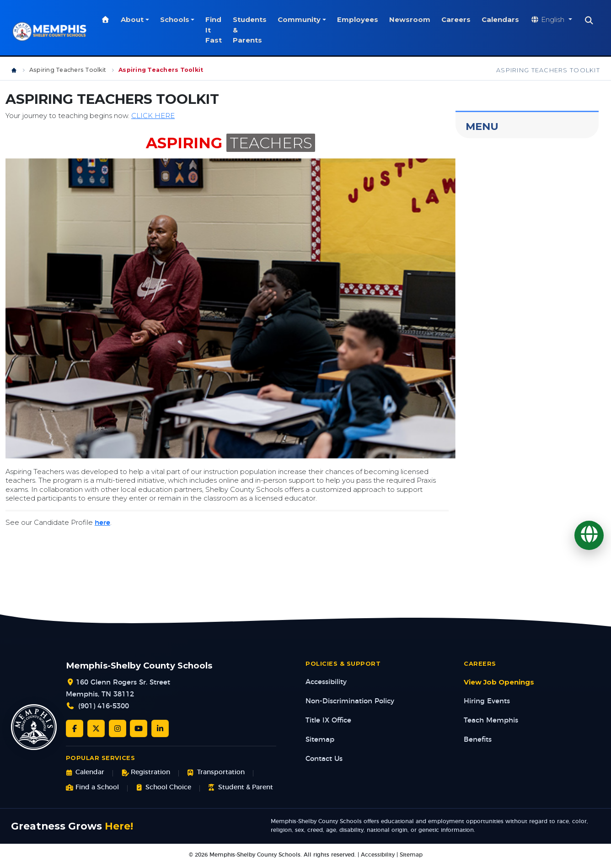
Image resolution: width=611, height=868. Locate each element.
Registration (146, 773)
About (143, 20)
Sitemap (320, 740)
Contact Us (324, 759)
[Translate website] (562, 20)
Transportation (216, 773)
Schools (185, 20)
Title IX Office (328, 720)
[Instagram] (118, 728)
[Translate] (589, 535)
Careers (467, 20)
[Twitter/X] (96, 728)
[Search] (600, 21)
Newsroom (421, 20)
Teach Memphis (491, 720)
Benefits (478, 740)
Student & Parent (240, 788)
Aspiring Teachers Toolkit (68, 70)
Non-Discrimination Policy (350, 701)
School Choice (163, 788)
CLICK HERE (153, 116)
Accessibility (326, 682)
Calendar (85, 773)
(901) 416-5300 (104, 706)
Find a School (92, 788)
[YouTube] (139, 728)
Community (310, 20)
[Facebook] (75, 728)
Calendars (511, 20)
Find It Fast (225, 30)
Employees (369, 20)
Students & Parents (261, 30)
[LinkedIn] (160, 728)
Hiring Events (487, 701)
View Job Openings (499, 682)
